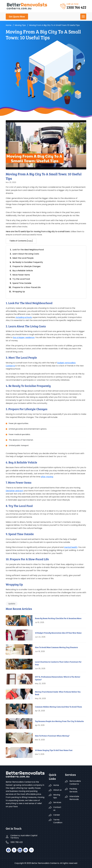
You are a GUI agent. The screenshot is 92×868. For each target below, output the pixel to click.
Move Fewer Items (21, 275)
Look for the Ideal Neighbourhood (28, 250)
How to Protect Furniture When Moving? (52, 736)
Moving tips (20, 25)
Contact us (57, 809)
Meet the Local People (23, 258)
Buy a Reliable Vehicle (23, 271)
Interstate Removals (74, 798)
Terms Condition (58, 821)
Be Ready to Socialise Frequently (28, 262)
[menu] (83, 17)
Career (57, 815)
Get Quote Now (17, 16)
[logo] (27, 6)
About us (57, 790)
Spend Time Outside (22, 283)
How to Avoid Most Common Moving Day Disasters (56, 647)
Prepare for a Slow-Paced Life (27, 287)
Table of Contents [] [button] (21, 241)
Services (57, 802)
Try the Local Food (21, 279)
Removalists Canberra (75, 783)
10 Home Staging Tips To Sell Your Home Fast (54, 750)
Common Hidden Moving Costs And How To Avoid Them (58, 707)
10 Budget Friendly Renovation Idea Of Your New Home (58, 633)
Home (9, 25)
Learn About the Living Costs (26, 254)
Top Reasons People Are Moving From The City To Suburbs (59, 721)
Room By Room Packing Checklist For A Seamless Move (58, 618)
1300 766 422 (17, 842)
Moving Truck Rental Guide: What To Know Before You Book (58, 693)
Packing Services (73, 790)
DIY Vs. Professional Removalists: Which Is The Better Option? (58, 678)
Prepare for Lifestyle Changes (26, 266)
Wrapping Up (19, 292)
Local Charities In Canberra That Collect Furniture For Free (58, 663)
